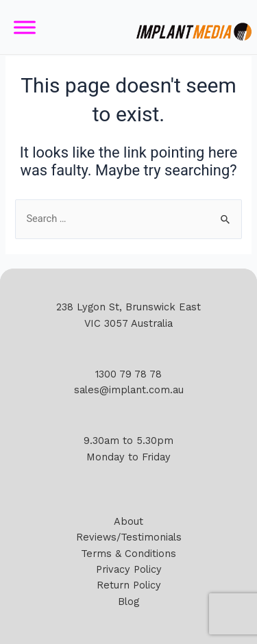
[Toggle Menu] (25, 27)
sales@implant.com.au (129, 390)
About (128, 521)
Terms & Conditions (128, 554)
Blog (128, 602)
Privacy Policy (129, 569)
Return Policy (129, 585)
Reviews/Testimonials (129, 537)
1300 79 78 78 (128, 374)
